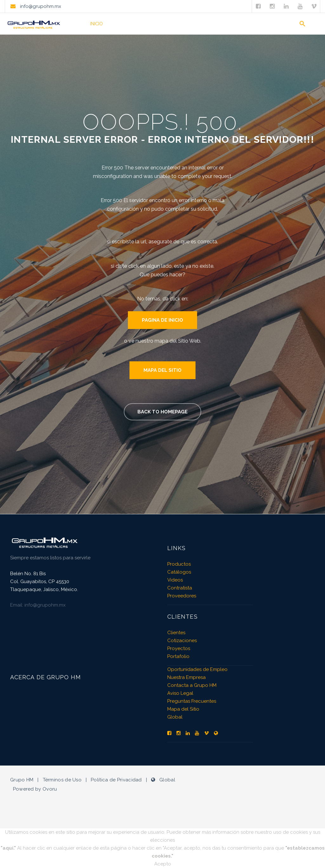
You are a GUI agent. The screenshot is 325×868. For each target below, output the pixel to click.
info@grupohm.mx (40, 6)
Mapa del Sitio (162, 370)
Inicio (96, 24)
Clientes (217, 24)
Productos (125, 24)
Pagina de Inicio (162, 320)
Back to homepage (162, 412)
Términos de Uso (62, 780)
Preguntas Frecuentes (192, 701)
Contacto (276, 24)
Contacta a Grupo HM (192, 685)
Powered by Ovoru (35, 789)
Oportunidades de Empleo (197, 669)
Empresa (246, 24)
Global (175, 717)
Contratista (180, 588)
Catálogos (179, 572)
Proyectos (179, 648)
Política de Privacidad (116, 780)
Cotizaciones (182, 641)
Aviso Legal (180, 693)
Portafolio (161, 24)
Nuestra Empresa (186, 677)
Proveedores (182, 596)
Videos (191, 24)
